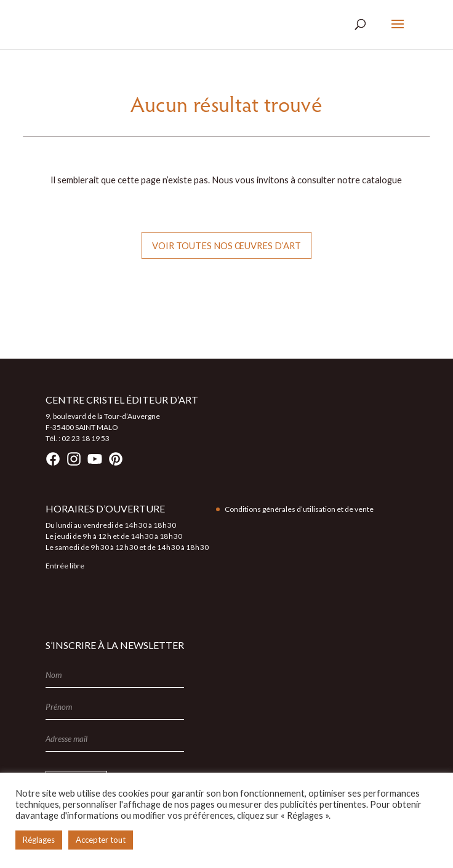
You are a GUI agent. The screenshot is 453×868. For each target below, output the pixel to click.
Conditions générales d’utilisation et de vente (299, 509)
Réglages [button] (39, 840)
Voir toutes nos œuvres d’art (226, 245)
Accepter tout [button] (101, 840)
